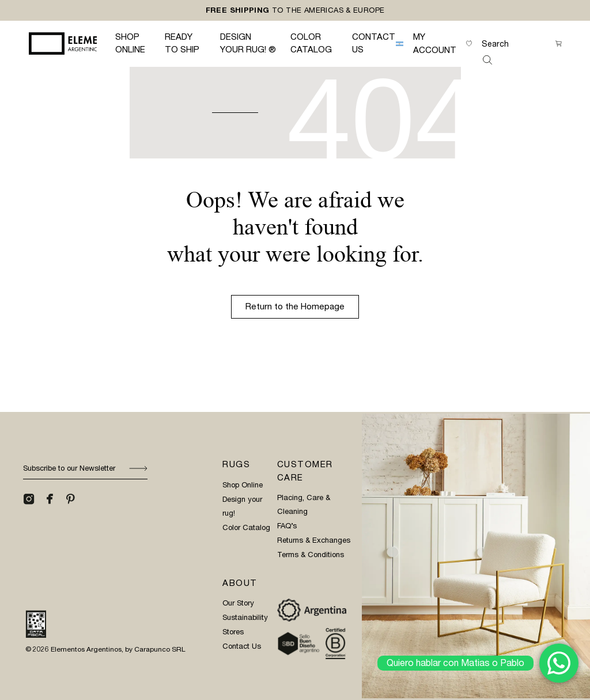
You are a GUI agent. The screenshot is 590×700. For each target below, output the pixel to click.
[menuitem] (400, 44)
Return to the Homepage (295, 307)
